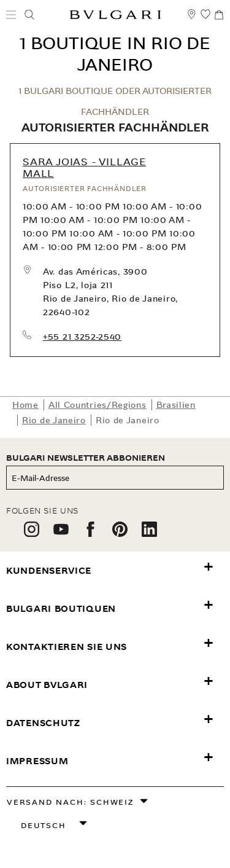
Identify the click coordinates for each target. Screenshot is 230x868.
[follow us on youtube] (61, 534)
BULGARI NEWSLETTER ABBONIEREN (86, 458)
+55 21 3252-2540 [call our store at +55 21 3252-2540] (82, 337)
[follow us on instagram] (32, 534)
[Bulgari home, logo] (115, 17)
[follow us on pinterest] (120, 534)
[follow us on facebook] (90, 534)
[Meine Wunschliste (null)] (205, 20)
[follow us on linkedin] (149, 534)
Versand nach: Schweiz (71, 802)
